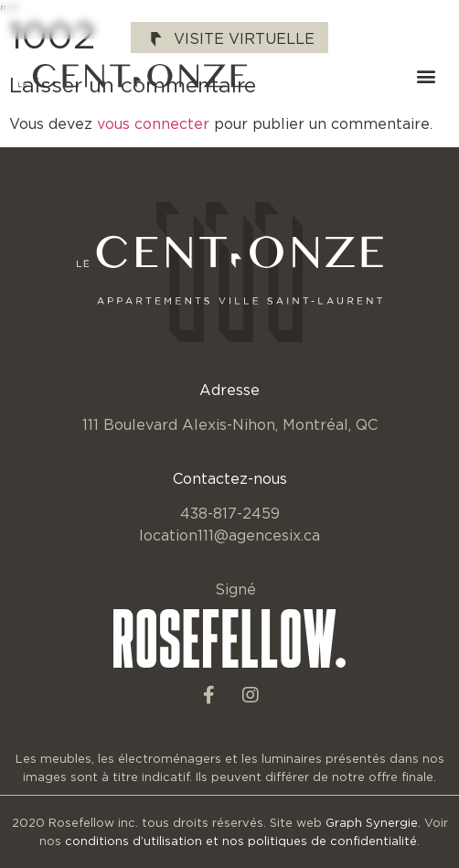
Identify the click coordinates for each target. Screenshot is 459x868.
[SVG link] (133, 76)
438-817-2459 (230, 513)
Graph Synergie (372, 822)
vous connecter (153, 123)
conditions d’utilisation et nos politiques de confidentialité (241, 841)
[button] (426, 76)
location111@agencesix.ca (229, 535)
